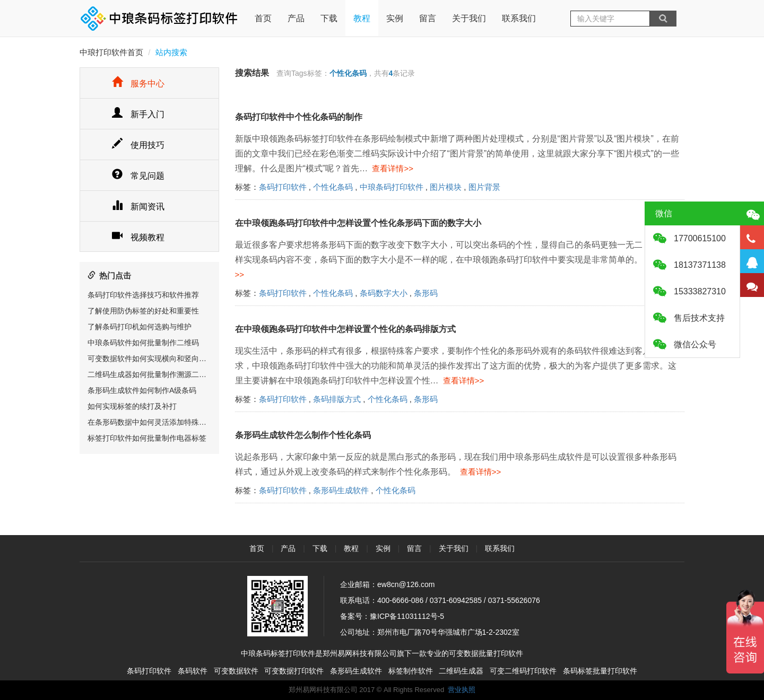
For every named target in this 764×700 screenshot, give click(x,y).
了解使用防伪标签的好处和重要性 (143, 311)
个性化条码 (333, 187)
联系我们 (519, 18)
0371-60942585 (456, 600)
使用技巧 (138, 145)
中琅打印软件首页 (111, 52)
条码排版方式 (337, 399)
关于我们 (469, 18)
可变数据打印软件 (294, 671)
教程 (362, 18)
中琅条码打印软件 (392, 187)
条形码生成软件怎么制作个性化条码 (303, 435)
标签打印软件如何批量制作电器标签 (147, 438)
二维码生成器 (461, 671)
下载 (329, 18)
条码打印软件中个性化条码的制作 (299, 117)
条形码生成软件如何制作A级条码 (142, 390)
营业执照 (462, 690)
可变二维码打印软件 (523, 671)
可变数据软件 (236, 671)
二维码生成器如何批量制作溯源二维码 (151, 374)
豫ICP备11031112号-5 (407, 616)
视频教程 (138, 237)
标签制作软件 (411, 671)
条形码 (426, 293)
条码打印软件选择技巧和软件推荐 (143, 295)
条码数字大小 (384, 293)
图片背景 (484, 187)
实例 (395, 18)
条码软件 (193, 671)
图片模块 (446, 187)
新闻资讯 (138, 207)
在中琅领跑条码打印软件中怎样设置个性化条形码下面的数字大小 (358, 223)
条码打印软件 (283, 187)
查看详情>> (390, 168)
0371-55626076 (514, 600)
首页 (263, 11)
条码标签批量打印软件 (600, 671)
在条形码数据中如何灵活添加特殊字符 (151, 422)
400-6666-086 (400, 600)
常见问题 (138, 176)
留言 (428, 18)
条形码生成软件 (341, 490)
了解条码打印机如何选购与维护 (140, 327)
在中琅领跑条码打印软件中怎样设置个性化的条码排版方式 (345, 329)
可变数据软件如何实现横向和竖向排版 (151, 358)
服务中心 (138, 84)
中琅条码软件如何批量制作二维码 (143, 343)
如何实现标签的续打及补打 (132, 406)
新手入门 (138, 114)
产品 (296, 18)
